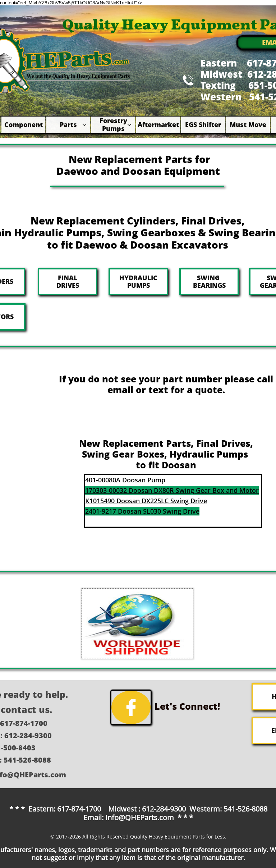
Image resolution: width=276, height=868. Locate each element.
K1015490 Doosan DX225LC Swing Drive (146, 501)
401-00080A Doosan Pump (125, 480)
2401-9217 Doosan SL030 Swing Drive (142, 511)
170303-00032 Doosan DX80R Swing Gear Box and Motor (172, 490)
